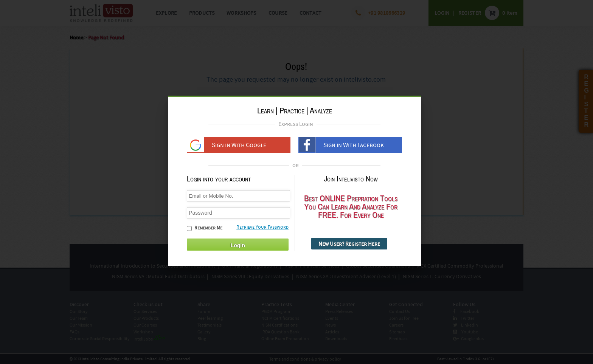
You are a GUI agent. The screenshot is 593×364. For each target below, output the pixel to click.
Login (238, 249)
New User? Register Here (349, 247)
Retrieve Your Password (262, 230)
